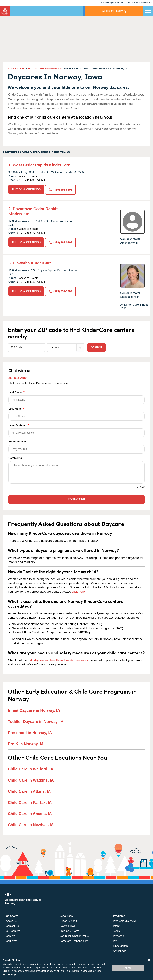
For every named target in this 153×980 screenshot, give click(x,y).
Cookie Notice (96, 968)
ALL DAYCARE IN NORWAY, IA (45, 69)
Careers (11, 936)
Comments (15, 458)
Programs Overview (124, 921)
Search (96, 347)
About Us (11, 921)
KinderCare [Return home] (5, 11)
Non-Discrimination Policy (74, 936)
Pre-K (116, 941)
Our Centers (13, 931)
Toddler (117, 931)
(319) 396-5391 (61, 189)
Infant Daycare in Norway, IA (34, 710)
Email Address (76, 430)
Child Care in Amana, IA (30, 813)
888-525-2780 (17, 378)
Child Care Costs (69, 931)
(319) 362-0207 (61, 242)
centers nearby (120, 11)
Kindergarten (120, 946)
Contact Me (76, 499)
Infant (116, 926)
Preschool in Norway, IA (30, 733)
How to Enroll (67, 926)
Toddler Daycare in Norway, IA (36, 721)
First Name (76, 397)
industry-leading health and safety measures (58, 660)
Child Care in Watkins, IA (31, 780)
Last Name (76, 414)
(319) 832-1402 (61, 291)
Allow (128, 968)
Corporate (12, 941)
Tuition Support (68, 921)
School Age (120, 951)
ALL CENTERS (16, 69)
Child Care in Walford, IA (31, 769)
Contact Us (12, 926)
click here (78, 591)
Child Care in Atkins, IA (29, 791)
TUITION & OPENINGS (26, 189)
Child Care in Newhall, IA (31, 825)
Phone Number (76, 447)
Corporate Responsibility (74, 941)
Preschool (119, 936)
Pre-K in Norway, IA (26, 744)
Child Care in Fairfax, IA (30, 802)
